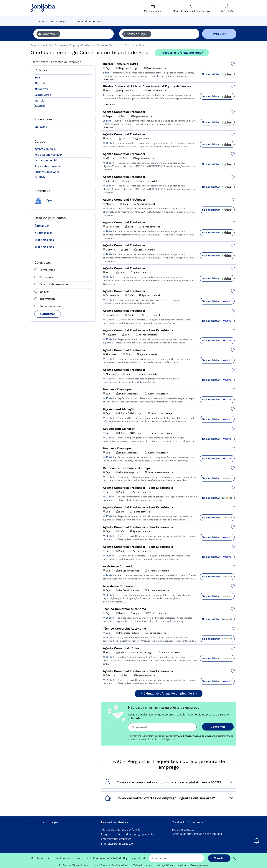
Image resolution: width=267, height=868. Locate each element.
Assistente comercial (48, 166)
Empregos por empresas (116, 839)
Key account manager (48, 155)
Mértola (39, 100)
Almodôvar (41, 89)
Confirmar (48, 314)
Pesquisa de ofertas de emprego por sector (128, 834)
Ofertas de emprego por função (121, 829)
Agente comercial (45, 149)
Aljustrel (40, 83)
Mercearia (41, 127)
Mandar (219, 858)
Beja (37, 77)
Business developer (47, 172)
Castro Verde (43, 95)
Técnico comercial (46, 160)
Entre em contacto (183, 829)
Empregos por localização (117, 844)
